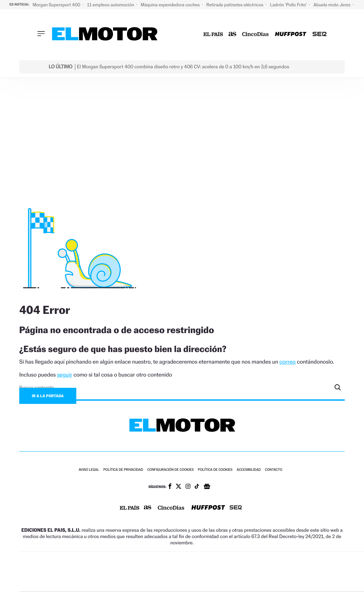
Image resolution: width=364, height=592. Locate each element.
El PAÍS (113, 561)
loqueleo (268, 582)
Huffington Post (122, 572)
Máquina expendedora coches (171, 5)
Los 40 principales (146, 561)
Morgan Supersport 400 (57, 5)
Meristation (301, 582)
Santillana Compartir (216, 561)
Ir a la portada (48, 396)
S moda (237, 582)
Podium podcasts (177, 582)
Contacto (274, 470)
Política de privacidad (123, 470)
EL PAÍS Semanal (260, 572)
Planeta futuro (286, 572)
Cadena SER (246, 561)
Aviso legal (89, 470)
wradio (181, 572)
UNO (161, 572)
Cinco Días (208, 572)
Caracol (317, 561)
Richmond (108, 582)
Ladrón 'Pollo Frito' (289, 5)
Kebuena (311, 572)
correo (287, 362)
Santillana (179, 561)
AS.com (269, 561)
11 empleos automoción (111, 5)
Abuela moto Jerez (333, 5)
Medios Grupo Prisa (51, 584)
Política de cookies (215, 470)
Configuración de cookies (170, 470)
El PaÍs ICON (208, 582)
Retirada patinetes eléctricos (235, 5)
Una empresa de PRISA (51, 567)
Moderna (143, 582)
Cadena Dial (234, 572)
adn (292, 561)
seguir (65, 375)
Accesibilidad (249, 470)
